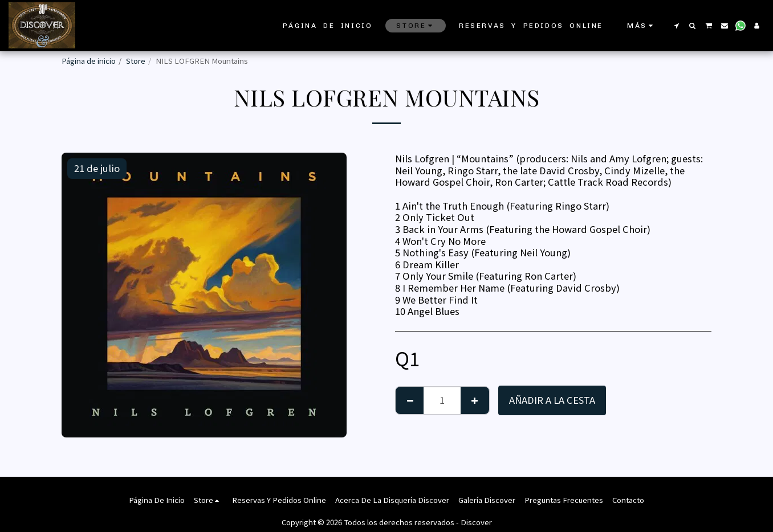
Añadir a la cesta (552, 400)
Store (136, 61)
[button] (676, 26)
